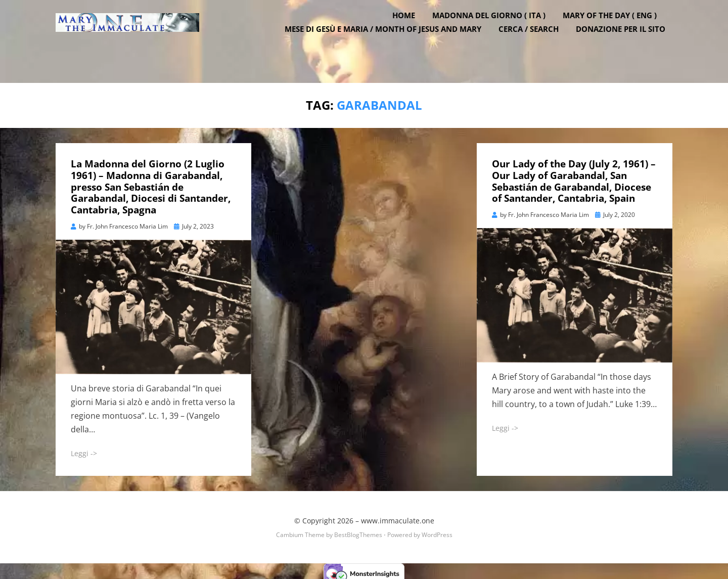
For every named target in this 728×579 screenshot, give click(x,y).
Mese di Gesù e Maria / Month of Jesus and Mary (390, 46)
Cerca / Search (536, 46)
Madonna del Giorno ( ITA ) (496, 32)
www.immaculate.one (398, 516)
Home (411, 32)
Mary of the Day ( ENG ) (617, 32)
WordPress (437, 530)
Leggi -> (84, 448)
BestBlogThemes (358, 530)
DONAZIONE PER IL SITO (628, 46)
